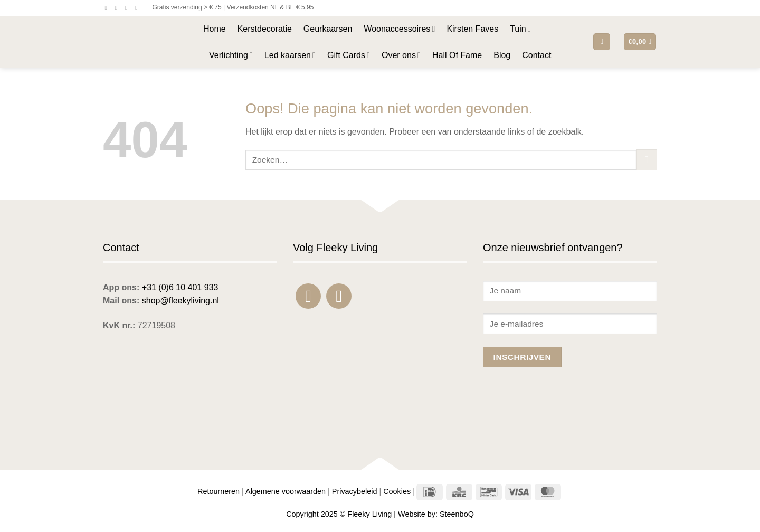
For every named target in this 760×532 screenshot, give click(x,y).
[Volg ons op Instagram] (118, 8)
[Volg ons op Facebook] (108, 8)
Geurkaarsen (328, 29)
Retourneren (218, 491)
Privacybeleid (355, 491)
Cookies (397, 491)
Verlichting (231, 55)
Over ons (401, 55)
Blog (502, 55)
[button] (577, 41)
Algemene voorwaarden (286, 491)
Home (215, 29)
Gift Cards (349, 55)
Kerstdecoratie (265, 29)
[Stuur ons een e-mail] (128, 8)
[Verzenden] (647, 160)
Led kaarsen (290, 55)
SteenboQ (457, 514)
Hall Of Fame (457, 55)
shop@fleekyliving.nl (180, 301)
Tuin (520, 29)
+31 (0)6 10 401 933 (180, 287)
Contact (536, 55)
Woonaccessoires (399, 29)
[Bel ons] (138, 8)
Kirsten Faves (472, 29)
